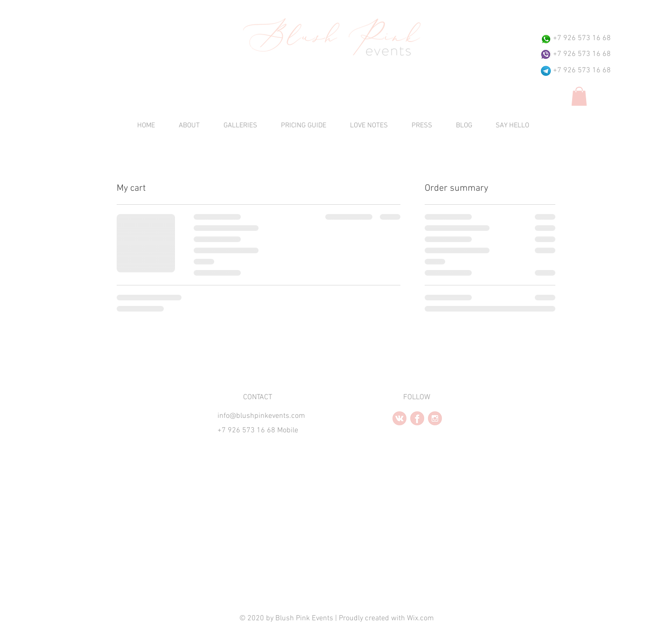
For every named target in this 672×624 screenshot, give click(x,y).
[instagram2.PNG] (435, 418)
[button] (579, 96)
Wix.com (420, 618)
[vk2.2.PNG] (399, 418)
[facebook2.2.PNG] (417, 418)
